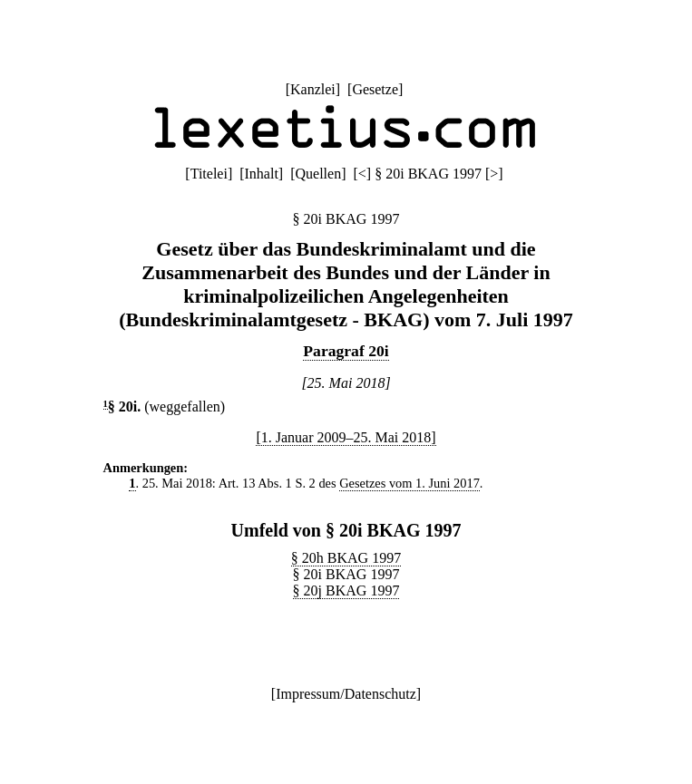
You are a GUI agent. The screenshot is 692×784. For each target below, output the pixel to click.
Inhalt (262, 174)
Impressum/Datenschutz (346, 694)
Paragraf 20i (346, 351)
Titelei (209, 174)
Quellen (319, 174)
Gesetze (375, 89)
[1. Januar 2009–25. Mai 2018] (346, 437)
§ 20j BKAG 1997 (346, 590)
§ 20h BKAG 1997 (346, 558)
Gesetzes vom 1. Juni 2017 (409, 483)
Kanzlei (313, 89)
